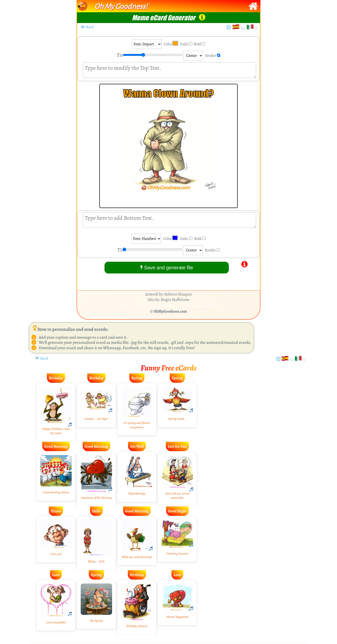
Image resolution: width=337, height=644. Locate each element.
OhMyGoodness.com (170, 311)
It (256, 28)
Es (244, 28)
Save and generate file (167, 267)
